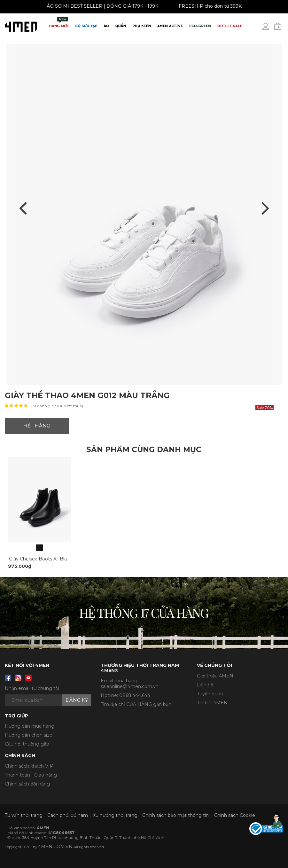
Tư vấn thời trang (24, 815)
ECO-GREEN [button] (200, 26)
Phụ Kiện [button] (142, 26)
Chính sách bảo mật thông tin (175, 815)
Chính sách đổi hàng (27, 784)
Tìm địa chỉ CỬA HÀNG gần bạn (136, 704)
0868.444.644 (135, 695)
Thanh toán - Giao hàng (31, 775)
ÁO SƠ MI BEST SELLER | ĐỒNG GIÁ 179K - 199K (100, 6)
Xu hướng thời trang (115, 815)
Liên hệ (205, 685)
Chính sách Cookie (235, 815)
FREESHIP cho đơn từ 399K (208, 6)
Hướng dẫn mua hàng (30, 726)
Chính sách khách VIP (29, 766)
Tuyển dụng (210, 694)
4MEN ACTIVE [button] (170, 26)
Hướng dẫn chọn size (29, 735)
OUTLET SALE (230, 26)
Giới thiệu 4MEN (215, 676)
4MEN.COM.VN (55, 847)
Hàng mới (59, 23)
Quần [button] (121, 26)
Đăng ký (77, 700)
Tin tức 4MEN (212, 703)
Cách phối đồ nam (68, 815)
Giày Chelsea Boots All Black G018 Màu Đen (58, 559)
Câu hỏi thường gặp (27, 744)
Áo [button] (106, 26)
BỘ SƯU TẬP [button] (86, 26)
